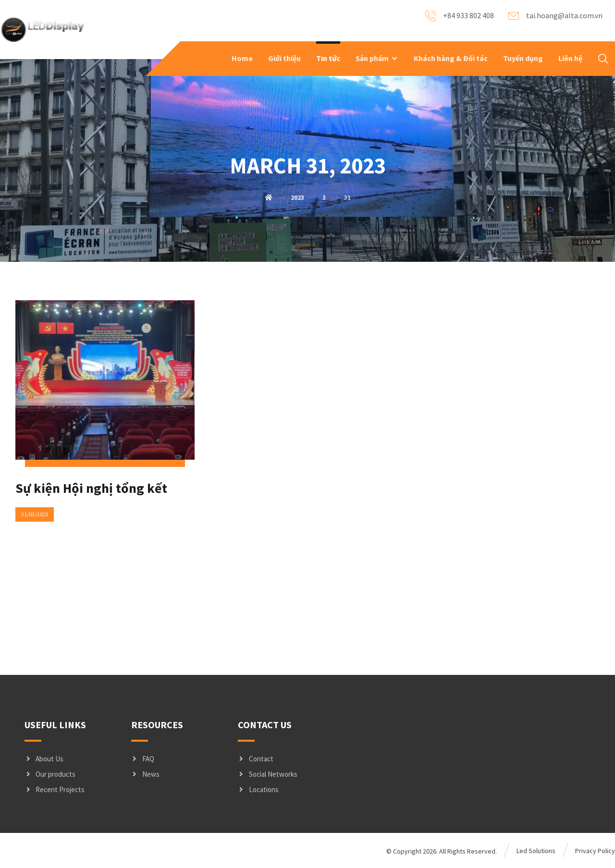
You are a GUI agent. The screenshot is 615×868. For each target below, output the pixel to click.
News (145, 775)
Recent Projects (55, 790)
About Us (44, 759)
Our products (50, 775)
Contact (256, 759)
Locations (258, 790)
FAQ (143, 759)
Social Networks (268, 775)
